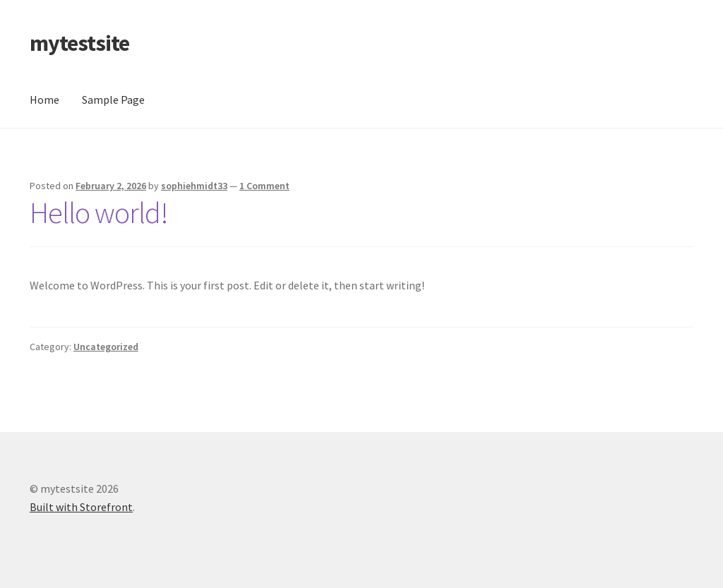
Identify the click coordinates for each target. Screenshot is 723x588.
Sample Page (113, 100)
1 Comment (264, 186)
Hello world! (99, 212)
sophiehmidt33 (194, 186)
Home (44, 100)
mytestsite (79, 43)
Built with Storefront (81, 507)
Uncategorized (106, 347)
